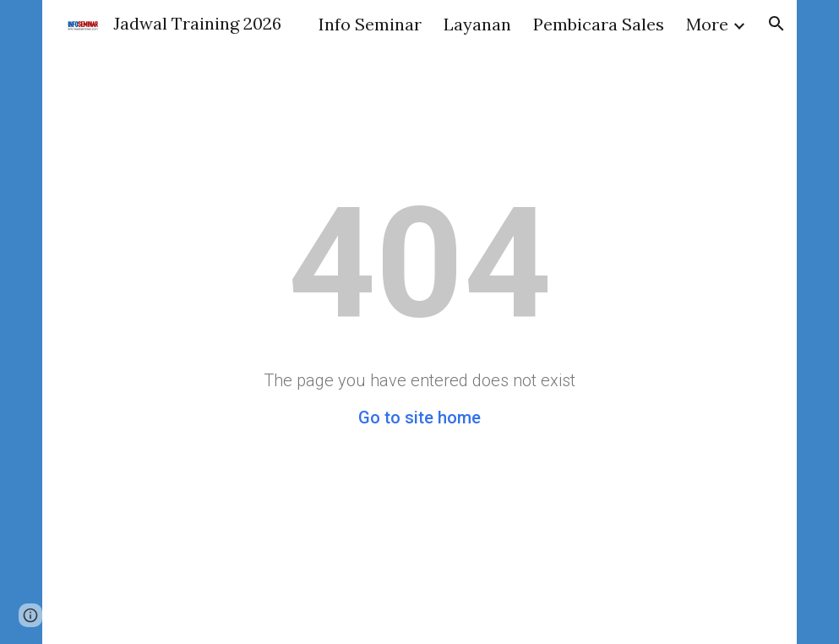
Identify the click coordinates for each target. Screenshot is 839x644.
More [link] (707, 24)
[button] (776, 24)
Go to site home (419, 418)
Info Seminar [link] (370, 24)
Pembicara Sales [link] (599, 24)
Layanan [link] (477, 24)
